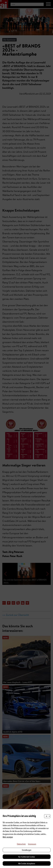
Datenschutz (21, 844)
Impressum (32, 844)
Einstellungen (27, 850)
